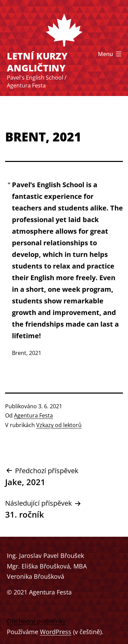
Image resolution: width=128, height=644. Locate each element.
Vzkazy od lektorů (59, 425)
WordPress (56, 632)
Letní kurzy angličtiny (37, 62)
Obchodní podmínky (36, 621)
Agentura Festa (33, 415)
